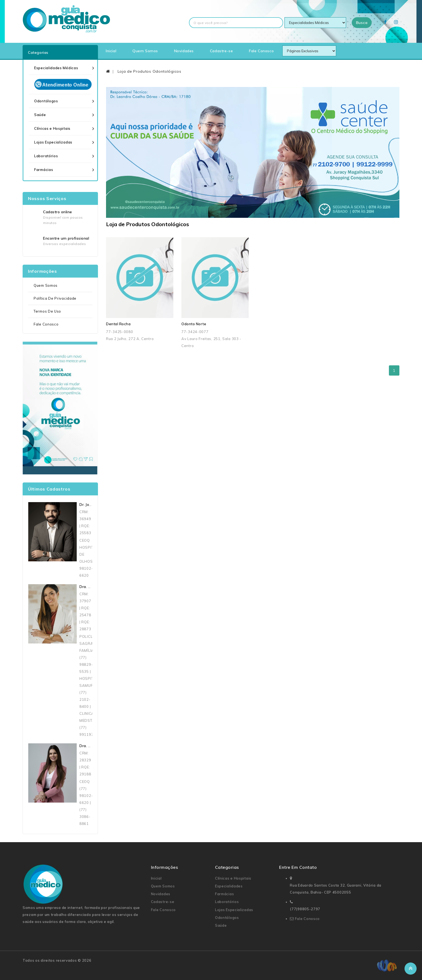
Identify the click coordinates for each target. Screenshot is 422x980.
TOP (411, 969)
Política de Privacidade (55, 298)
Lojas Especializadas (53, 142)
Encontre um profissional (66, 238)
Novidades (184, 51)
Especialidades (229, 886)
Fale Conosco (261, 51)
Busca (362, 23)
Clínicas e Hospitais (52, 128)
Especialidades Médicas (56, 68)
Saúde (40, 115)
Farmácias (44, 170)
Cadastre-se (221, 51)
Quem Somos (145, 51)
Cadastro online (58, 212)
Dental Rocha (118, 324)
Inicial (111, 51)
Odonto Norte (194, 324)
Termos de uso (47, 311)
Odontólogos (46, 101)
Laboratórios (46, 156)
